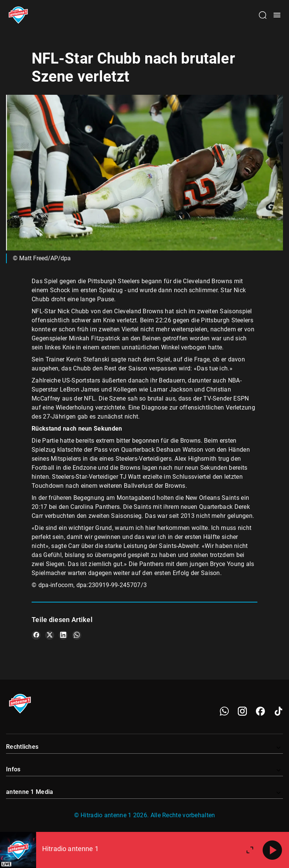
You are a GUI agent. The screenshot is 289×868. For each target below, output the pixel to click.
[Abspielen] (272, 850)
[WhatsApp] (224, 711)
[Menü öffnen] (277, 15)
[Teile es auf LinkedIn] (63, 635)
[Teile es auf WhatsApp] (77, 635)
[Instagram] (242, 711)
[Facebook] (260, 711)
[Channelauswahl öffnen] (263, 15)
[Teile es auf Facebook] (36, 635)
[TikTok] (278, 711)
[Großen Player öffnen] (250, 850)
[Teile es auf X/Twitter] (50, 635)
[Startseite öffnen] (18, 15)
